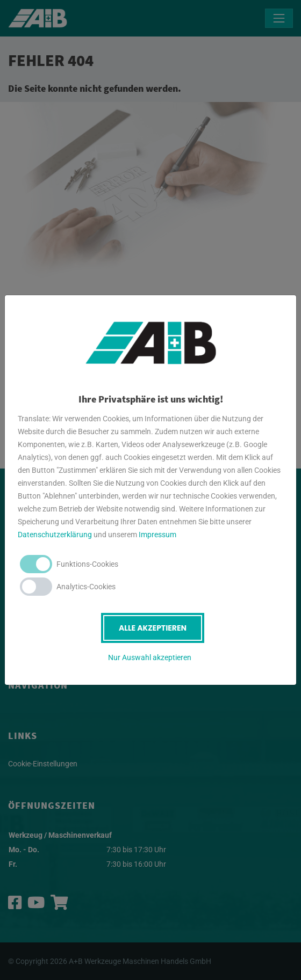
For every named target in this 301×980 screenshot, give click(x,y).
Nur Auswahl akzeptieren (150, 657)
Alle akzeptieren (153, 628)
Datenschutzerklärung (55, 535)
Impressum (157, 535)
